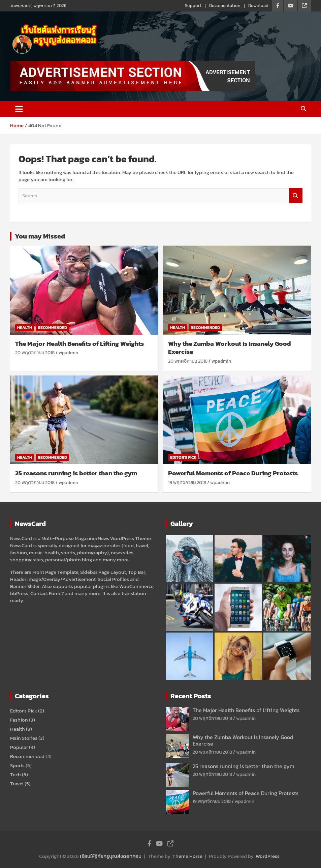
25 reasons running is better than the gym (76, 473)
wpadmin (68, 353)
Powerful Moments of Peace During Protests (233, 473)
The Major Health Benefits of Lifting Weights (79, 344)
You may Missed (40, 236)
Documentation (225, 6)
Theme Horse (187, 856)
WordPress (268, 856)
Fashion (19, 720)
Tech (15, 774)
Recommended (52, 328)
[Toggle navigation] (19, 109)
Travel (17, 783)
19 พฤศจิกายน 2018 (187, 483)
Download (258, 6)
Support (193, 6)
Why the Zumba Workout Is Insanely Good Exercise (230, 348)
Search (296, 196)
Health (25, 328)
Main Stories (24, 738)
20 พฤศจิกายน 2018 (35, 353)
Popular (19, 747)
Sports (17, 765)
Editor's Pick (183, 457)
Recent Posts (191, 696)
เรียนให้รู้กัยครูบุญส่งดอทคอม (111, 856)
